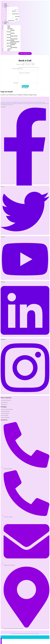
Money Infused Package (11, 12)
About (9, 27)
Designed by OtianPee (34, 634)
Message (16, 83)
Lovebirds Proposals (11, 45)
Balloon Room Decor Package (13, 14)
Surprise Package (11, 31)
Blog (5, 23)
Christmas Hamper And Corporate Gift (13, 17)
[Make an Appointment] (25, 54)
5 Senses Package (11, 34)
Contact (10, 49)
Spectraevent (11, 20)
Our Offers (7, 7)
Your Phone (15, 69)
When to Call (20, 64)
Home (9, 26)
